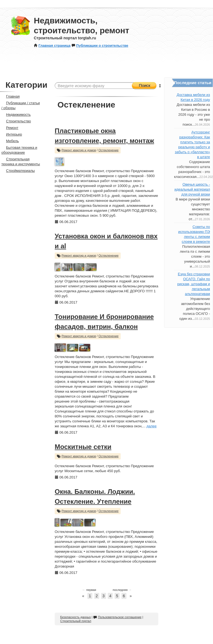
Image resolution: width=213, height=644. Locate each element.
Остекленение (108, 150)
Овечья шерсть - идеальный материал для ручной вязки (192, 189)
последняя (122, 590)
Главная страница (52, 46)
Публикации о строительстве (100, 46)
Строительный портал (76, 621)
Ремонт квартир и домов (79, 150)
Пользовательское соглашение (117, 617)
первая (89, 590)
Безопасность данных (75, 617)
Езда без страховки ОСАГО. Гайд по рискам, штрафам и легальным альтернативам (194, 284)
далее (152, 426)
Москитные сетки (83, 447)
